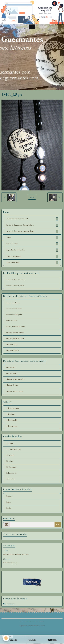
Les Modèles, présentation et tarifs (32, 219)
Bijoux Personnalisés (32, 263)
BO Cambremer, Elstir (14, 449)
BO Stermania (11, 467)
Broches (9, 508)
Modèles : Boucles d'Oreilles (15, 286)
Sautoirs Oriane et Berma (15, 391)
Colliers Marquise (12, 426)
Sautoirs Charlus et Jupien (15, 338)
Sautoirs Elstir (11, 367)
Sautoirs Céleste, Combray (15, 333)
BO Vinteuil (10, 455)
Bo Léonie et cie (11, 473)
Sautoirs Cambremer (13, 303)
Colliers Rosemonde (12, 408)
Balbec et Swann (12, 321)
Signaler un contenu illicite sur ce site (32, 626)
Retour (32, 197)
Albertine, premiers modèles (15, 379)
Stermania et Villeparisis (14, 315)
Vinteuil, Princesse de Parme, (16, 327)
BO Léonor (10, 461)
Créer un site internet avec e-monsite (32, 622)
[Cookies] (6, 638)
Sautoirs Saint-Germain (14, 309)
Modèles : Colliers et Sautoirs (15, 280)
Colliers (32, 238)
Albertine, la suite (12, 385)
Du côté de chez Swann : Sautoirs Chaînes (32, 231)
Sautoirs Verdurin (12, 344)
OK (58, 525)
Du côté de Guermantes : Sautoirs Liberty (32, 225)
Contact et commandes (32, 256)
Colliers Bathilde (12, 420)
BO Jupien (10, 443)
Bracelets (9, 496)
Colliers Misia (10, 414)
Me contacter (9, 604)
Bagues (8, 502)
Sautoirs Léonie (11, 373)
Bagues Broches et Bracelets (32, 250)
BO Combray (11, 479)
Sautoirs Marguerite (13, 350)
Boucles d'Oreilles (32, 244)
